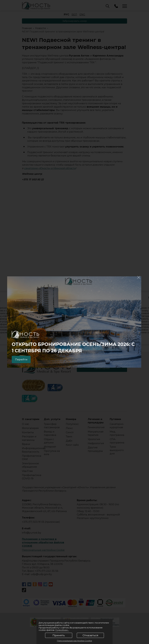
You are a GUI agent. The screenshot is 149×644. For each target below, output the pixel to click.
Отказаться (90, 635)
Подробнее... (62, 630)
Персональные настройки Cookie (74, 641)
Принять (59, 635)
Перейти (22, 359)
